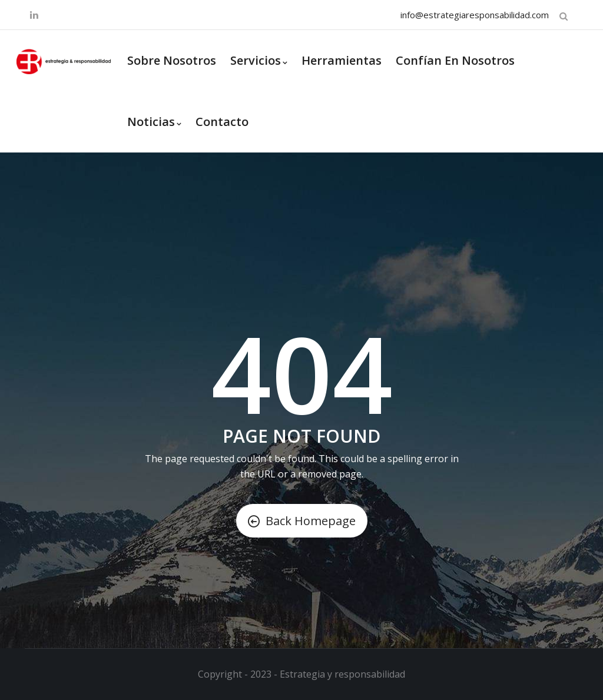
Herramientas (342, 60)
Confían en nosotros (455, 60)
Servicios (259, 60)
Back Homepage (302, 521)
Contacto (222, 122)
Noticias (154, 122)
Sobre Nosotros (172, 60)
